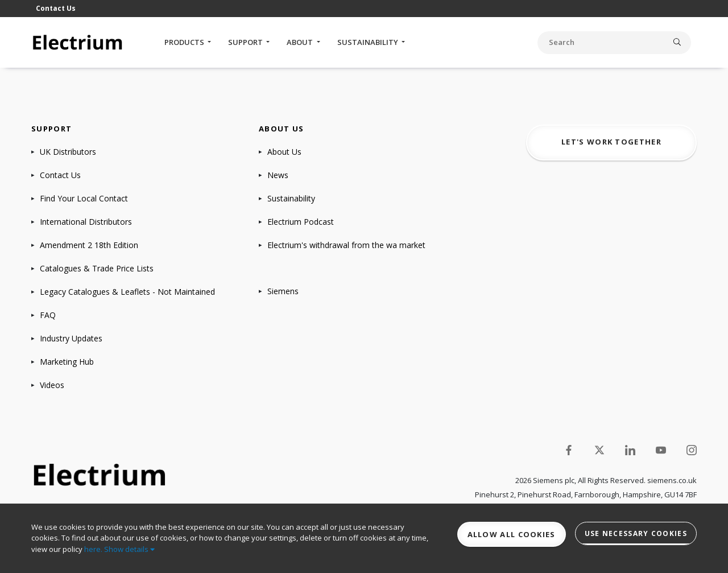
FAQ (48, 315)
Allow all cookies (512, 534)
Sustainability (369, 42)
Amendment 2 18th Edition (89, 245)
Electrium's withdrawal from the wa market (346, 245)
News (278, 175)
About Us (284, 152)
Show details (129, 549)
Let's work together (611, 142)
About (301, 42)
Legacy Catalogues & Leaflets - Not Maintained (127, 292)
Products (185, 42)
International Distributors (86, 222)
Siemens (283, 291)
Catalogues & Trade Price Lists (97, 268)
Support (246, 42)
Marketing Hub (67, 362)
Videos (52, 385)
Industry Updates (71, 338)
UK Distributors (68, 152)
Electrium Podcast (301, 222)
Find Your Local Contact (84, 198)
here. (93, 549)
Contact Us (56, 8)
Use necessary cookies (636, 533)
